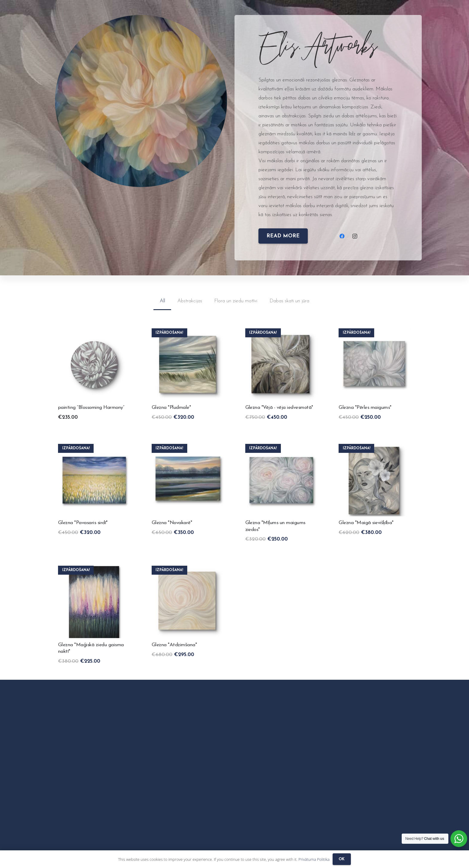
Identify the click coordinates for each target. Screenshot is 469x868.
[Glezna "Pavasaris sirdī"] (94, 448)
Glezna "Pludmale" (171, 408)
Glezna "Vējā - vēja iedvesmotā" (279, 408)
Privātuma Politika (314, 859)
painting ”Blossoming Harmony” (91, 408)
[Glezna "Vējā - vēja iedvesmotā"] (281, 333)
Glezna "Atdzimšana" (174, 645)
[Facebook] (342, 236)
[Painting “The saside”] (188, 333)
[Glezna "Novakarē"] (188, 448)
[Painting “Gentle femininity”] (375, 448)
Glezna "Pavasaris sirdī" (83, 523)
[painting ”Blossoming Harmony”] (94, 333)
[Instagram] (355, 236)
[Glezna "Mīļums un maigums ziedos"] (281, 448)
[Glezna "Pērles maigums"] (375, 333)
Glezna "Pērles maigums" (365, 408)
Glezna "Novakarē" (172, 523)
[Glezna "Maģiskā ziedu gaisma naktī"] (94, 570)
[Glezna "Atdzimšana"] (188, 570)
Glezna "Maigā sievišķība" (366, 523)
